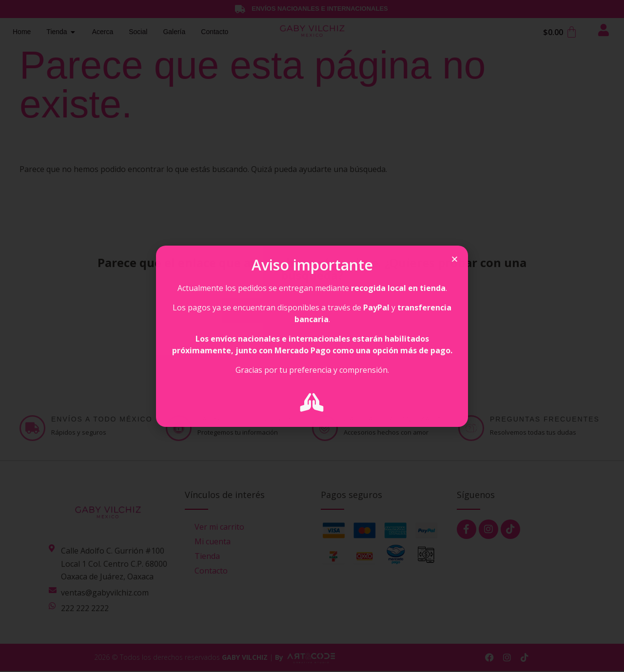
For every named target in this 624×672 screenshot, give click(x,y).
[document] (312, 336)
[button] (455, 259)
